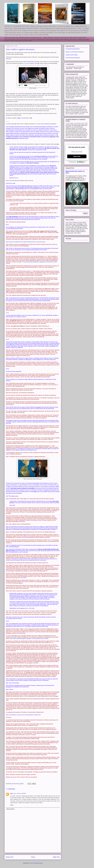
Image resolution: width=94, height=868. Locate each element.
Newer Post (10, 857)
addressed (26, 536)
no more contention (29, 63)
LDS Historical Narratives (73, 58)
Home (33, 857)
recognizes (23, 580)
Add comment (11, 809)
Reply (12, 805)
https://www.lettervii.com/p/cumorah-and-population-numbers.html (23, 715)
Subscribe (77, 156)
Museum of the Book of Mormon (75, 52)
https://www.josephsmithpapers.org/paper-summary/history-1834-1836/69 (29, 638)
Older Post (56, 857)
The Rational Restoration (73, 49)
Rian (12, 793)
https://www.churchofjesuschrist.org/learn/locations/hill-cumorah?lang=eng (25, 242)
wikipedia (48, 124)
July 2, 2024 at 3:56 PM (20, 793)
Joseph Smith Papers (72, 55)
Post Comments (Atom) (36, 863)
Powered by (77, 162)
